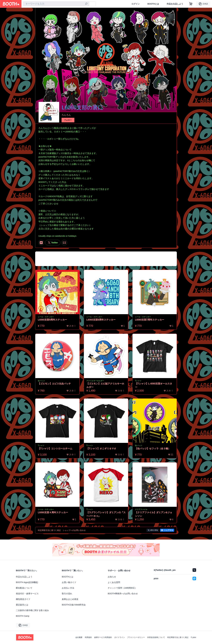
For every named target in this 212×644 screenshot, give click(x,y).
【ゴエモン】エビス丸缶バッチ (54, 384)
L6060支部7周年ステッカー (150, 320)
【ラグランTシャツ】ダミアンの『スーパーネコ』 (106, 514)
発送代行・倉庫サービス (27, 594)
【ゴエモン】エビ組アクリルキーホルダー (105, 385)
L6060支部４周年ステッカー (53, 512)
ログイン (136, 4)
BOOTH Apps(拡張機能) (27, 582)
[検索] (86, 4)
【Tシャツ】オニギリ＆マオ (101, 449)
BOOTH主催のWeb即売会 (74, 605)
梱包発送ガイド (23, 599)
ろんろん (66, 115)
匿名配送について (24, 588)
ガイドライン (120, 637)
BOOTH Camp (23, 616)
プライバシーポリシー (136, 637)
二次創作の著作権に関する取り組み (32, 610)
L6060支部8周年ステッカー (101, 320)
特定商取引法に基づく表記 (178, 637)
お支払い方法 (68, 588)
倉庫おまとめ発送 (70, 599)
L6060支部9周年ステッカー (52, 320)
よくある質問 (114, 582)
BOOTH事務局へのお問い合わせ (123, 594)
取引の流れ (67, 594)
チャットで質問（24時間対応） (122, 588)
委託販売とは (22, 605)
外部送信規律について (156, 637)
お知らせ (112, 577)
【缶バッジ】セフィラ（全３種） (153, 449)
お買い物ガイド (69, 582)
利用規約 (88, 637)
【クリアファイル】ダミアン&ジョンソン (154, 514)
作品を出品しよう (175, 4)
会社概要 (79, 637)
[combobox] (56, 4)
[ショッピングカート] (191, 4)
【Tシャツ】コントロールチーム (55, 449)
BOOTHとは (153, 4)
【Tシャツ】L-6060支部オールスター (154, 385)
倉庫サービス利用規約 (103, 637)
